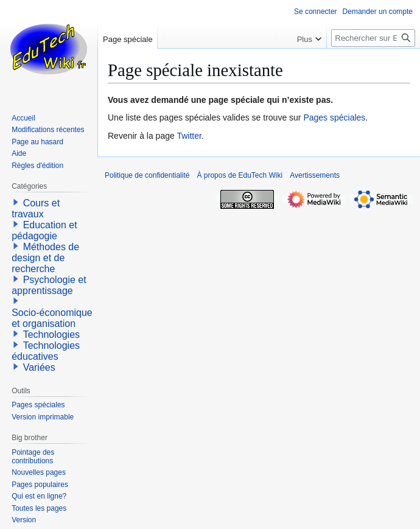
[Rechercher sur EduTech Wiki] (373, 38)
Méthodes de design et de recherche (45, 258)
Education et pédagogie (44, 230)
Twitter (189, 136)
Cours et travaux (36, 208)
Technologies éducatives (46, 351)
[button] (16, 202)
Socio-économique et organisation (52, 318)
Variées (39, 367)
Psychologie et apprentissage (49, 285)
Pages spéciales (334, 117)
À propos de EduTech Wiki (240, 175)
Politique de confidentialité (147, 175)
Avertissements (315, 175)
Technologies (51, 335)
